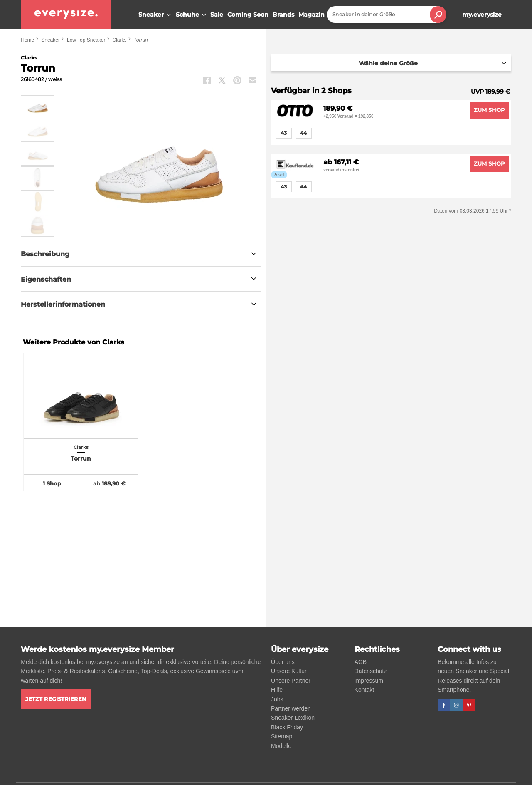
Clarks (119, 40)
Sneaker (156, 15)
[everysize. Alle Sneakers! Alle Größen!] (66, 15)
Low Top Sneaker (86, 40)
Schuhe (192, 15)
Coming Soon (248, 15)
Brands (283, 15)
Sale (217, 15)
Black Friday (287, 727)
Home (27, 40)
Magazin (312, 15)
